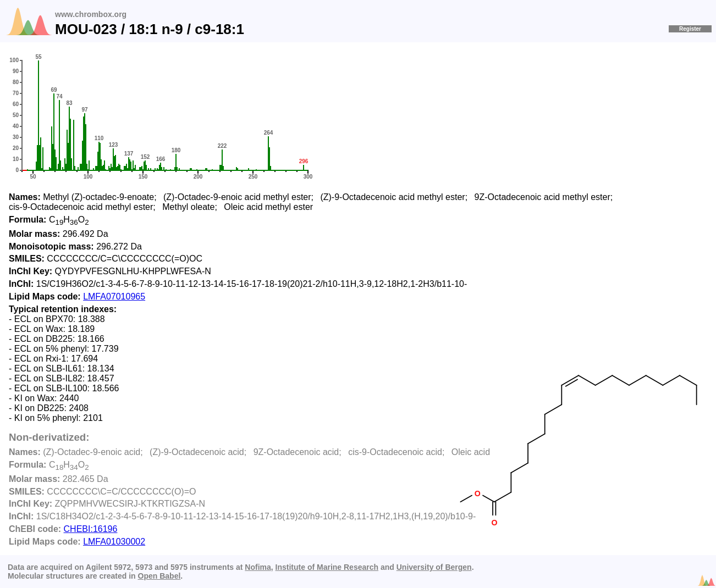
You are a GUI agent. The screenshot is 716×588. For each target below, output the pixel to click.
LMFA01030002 (114, 542)
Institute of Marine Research (327, 567)
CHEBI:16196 (91, 529)
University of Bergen (434, 567)
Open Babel (159, 576)
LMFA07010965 (114, 296)
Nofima (258, 567)
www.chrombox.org (91, 14)
